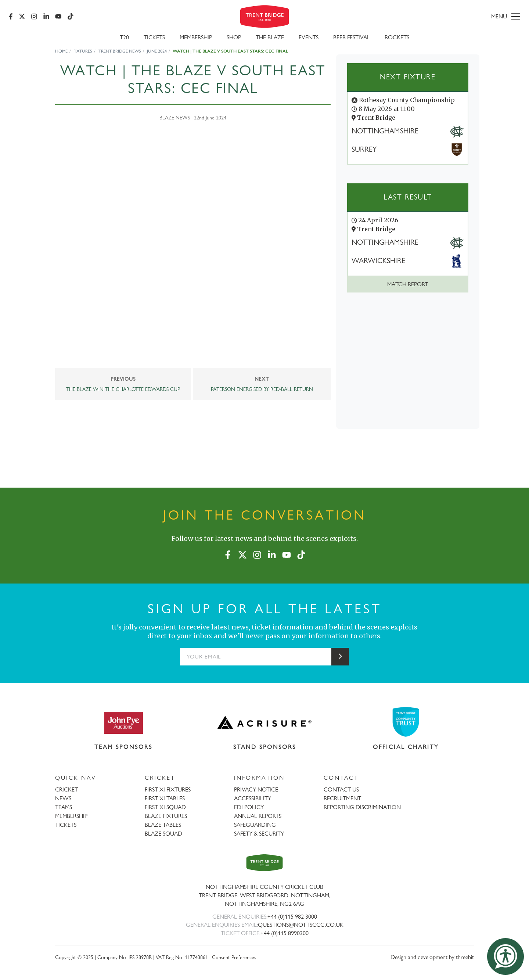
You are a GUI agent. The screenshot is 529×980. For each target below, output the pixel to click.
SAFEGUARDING (255, 825)
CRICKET (66, 789)
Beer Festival (352, 37)
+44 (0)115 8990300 (285, 933)
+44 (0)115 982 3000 (292, 917)
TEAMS (64, 807)
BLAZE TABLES (163, 825)
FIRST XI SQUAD (165, 807)
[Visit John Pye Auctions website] (123, 722)
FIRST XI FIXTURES (168, 789)
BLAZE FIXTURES (166, 816)
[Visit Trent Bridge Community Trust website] (406, 722)
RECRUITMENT (342, 798)
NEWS (63, 798)
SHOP (234, 37)
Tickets (154, 37)
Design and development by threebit (432, 957)
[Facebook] (11, 17)
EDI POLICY (249, 807)
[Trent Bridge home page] (264, 863)
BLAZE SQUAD (163, 834)
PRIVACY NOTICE (256, 789)
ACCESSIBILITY (253, 798)
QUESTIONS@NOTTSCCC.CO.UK (301, 925)
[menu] (438, 17)
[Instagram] (34, 17)
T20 (124, 37)
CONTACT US (341, 789)
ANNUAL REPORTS (258, 816)
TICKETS (66, 825)
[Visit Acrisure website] (265, 722)
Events (309, 37)
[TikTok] (71, 17)
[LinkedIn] (46, 17)
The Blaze (270, 37)
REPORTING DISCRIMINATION (362, 807)
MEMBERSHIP (71, 816)
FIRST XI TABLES (165, 798)
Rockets (397, 37)
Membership (196, 37)
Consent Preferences (234, 957)
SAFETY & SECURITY (259, 834)
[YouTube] (58, 17)
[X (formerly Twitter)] (22, 17)
